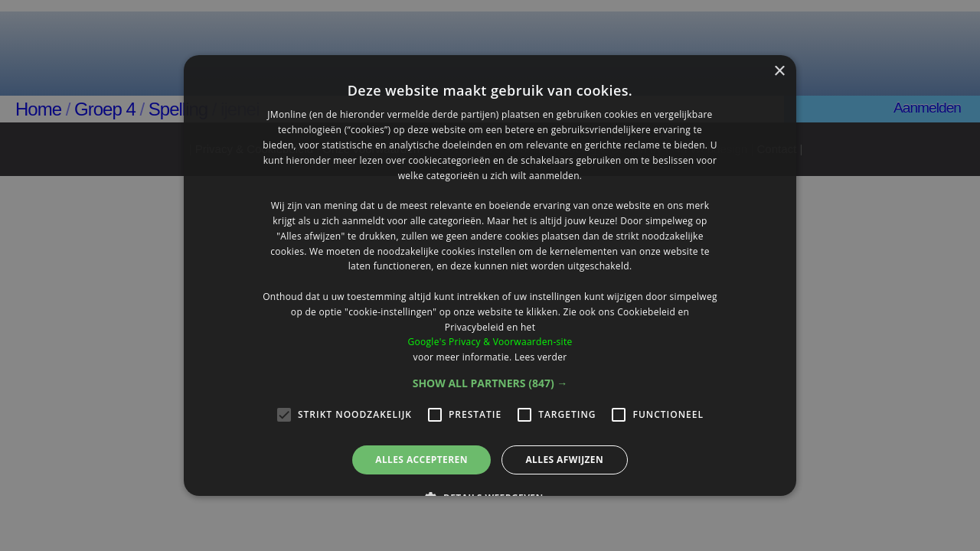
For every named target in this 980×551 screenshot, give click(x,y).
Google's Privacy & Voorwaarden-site (490, 342)
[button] (490, 383)
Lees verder (541, 357)
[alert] (490, 275)
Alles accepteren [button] (421, 460)
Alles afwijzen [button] (564, 460)
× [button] (779, 72)
